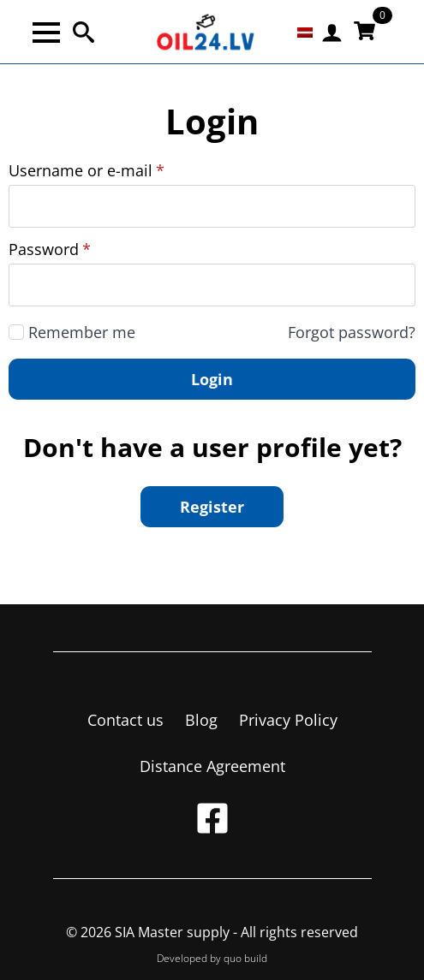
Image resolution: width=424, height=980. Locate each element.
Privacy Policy (288, 720)
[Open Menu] (46, 33)
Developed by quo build (212, 958)
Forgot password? (352, 332)
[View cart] (364, 32)
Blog (201, 720)
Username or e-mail (87, 170)
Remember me (82, 332)
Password (50, 249)
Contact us (125, 720)
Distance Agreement (212, 766)
